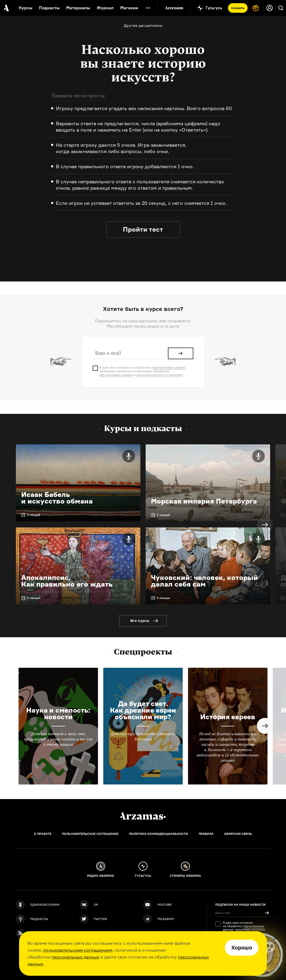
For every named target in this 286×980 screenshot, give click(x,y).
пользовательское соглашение (160, 375)
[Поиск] (281, 8)
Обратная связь (238, 834)
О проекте (43, 834)
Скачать (238, 8)
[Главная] (143, 816)
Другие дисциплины (143, 25)
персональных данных (75, 957)
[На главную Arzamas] (6, 8)
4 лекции (163, 598)
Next (265, 525)
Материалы (78, 8)
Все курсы (140, 621)
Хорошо (242, 948)
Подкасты (49, 8)
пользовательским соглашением (78, 950)
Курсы (26, 8)
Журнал (105, 8)
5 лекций (34, 515)
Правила (206, 834)
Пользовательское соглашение (90, 834)
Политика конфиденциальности (158, 834)
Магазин (129, 8)
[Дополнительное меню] (148, 8)
